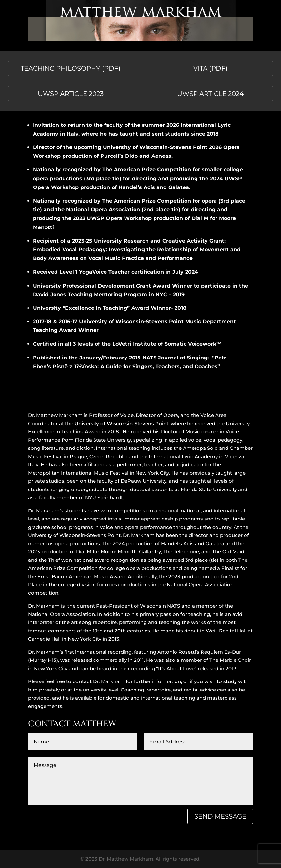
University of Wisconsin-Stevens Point (121, 424)
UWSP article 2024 (210, 94)
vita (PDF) (211, 68)
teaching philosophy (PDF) (71, 68)
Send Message (220, 816)
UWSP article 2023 (71, 94)
